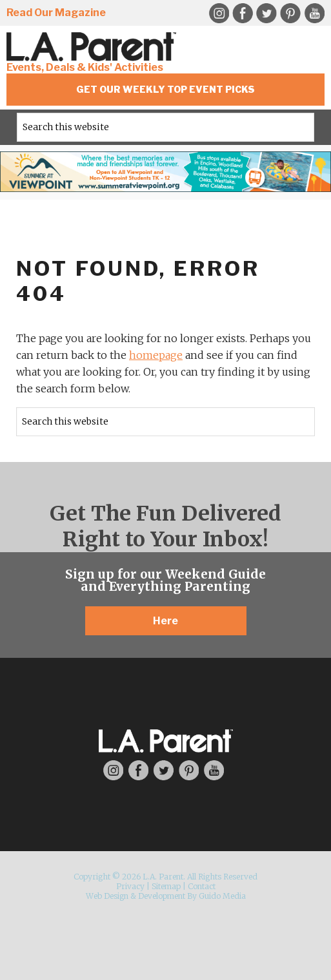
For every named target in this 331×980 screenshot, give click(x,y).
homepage (156, 355)
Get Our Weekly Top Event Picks (165, 89)
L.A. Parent (94, 47)
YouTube (314, 14)
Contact (202, 886)
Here (165, 621)
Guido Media (222, 896)
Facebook (243, 14)
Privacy (130, 886)
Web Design (107, 896)
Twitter (266, 14)
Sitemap (166, 886)
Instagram (219, 14)
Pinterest (290, 14)
